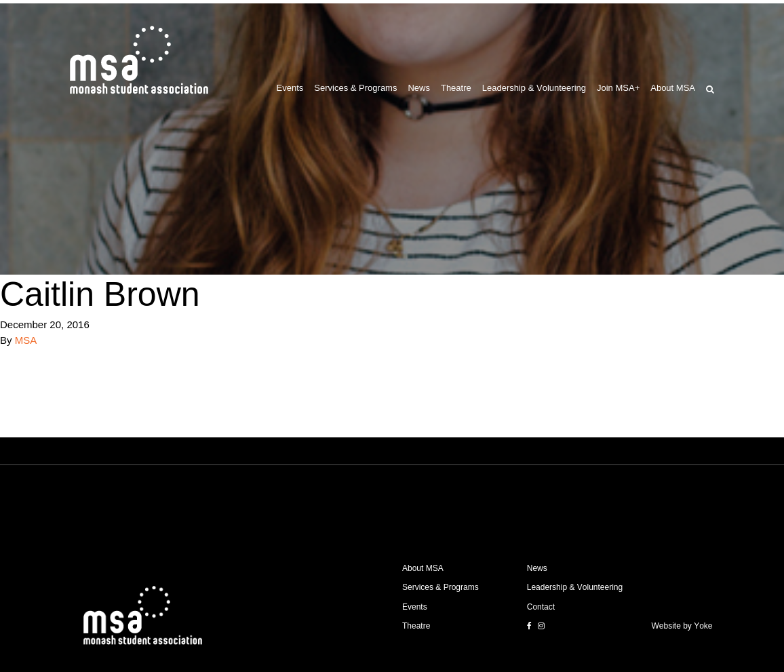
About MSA (673, 88)
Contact (541, 607)
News (419, 88)
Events (290, 88)
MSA (26, 340)
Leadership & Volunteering (534, 88)
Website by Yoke (682, 626)
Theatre (456, 88)
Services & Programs (355, 88)
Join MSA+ (618, 88)
